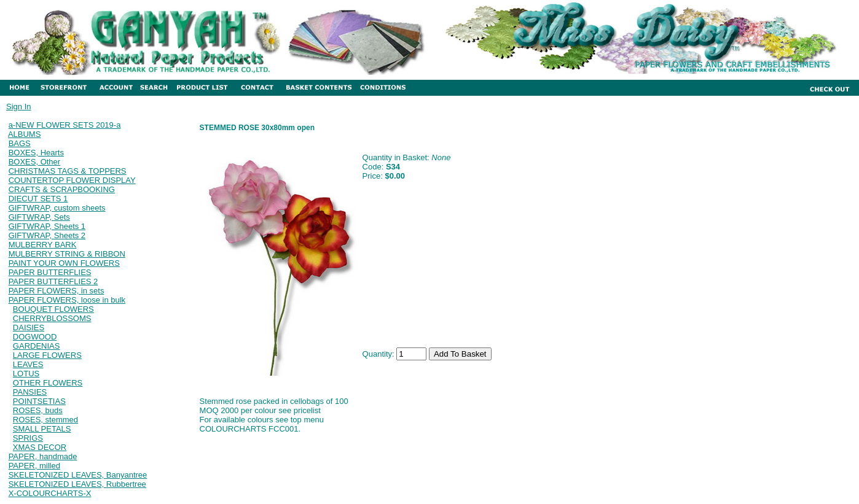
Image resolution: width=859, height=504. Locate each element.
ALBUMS (24, 134)
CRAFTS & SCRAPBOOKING (62, 189)
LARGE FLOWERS (47, 355)
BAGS (20, 143)
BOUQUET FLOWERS (53, 309)
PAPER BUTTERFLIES (50, 272)
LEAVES (28, 364)
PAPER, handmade (43, 456)
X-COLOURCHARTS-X (50, 493)
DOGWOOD (35, 337)
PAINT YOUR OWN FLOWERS (64, 263)
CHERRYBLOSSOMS (52, 318)
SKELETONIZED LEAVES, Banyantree (78, 475)
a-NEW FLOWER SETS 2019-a (65, 125)
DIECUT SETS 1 (38, 199)
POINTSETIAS (39, 401)
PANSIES (30, 392)
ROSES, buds (38, 410)
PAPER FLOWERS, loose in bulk (67, 300)
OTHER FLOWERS (48, 383)
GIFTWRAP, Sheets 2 (47, 235)
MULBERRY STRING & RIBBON (67, 254)
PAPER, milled (34, 466)
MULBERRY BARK (43, 245)
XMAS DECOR (40, 447)
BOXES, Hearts (36, 153)
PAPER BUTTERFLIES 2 (53, 281)
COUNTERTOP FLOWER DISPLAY (72, 180)
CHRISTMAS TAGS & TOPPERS (68, 171)
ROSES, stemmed (45, 420)
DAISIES (29, 328)
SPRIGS (28, 438)
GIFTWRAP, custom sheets (57, 208)
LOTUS (26, 374)
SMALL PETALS (42, 429)
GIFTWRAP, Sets (39, 217)
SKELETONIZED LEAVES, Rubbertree (77, 484)
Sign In (18, 107)
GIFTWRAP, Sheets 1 (47, 226)
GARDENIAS (37, 346)
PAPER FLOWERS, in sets (57, 291)
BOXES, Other (35, 162)
